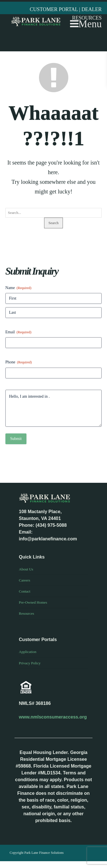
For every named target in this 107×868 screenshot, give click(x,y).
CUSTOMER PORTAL (55, 9)
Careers (24, 580)
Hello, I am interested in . (53, 408)
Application (27, 652)
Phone (19, 362)
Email (18, 332)
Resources (26, 613)
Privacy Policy (30, 663)
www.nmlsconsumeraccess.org (53, 717)
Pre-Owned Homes (33, 602)
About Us (26, 569)
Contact (24, 591)
